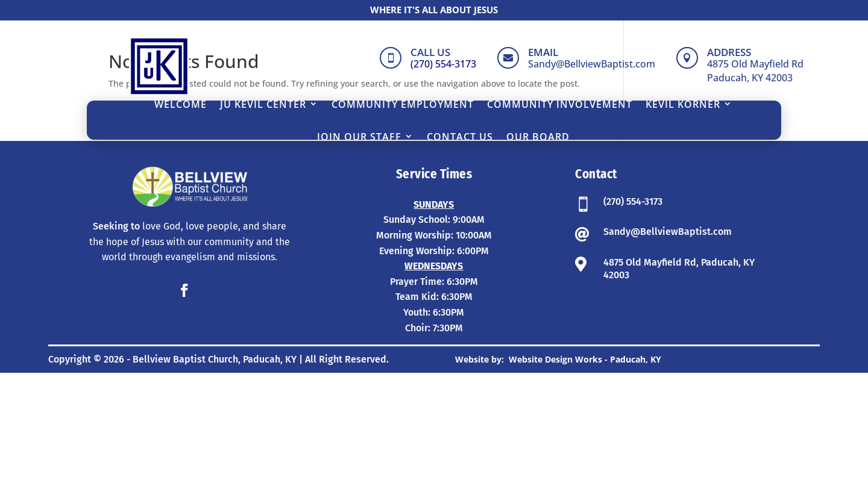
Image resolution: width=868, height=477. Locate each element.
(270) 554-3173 (633, 306)
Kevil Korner (683, 104)
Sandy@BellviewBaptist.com (668, 336)
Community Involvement (560, 104)
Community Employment (403, 104)
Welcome (181, 104)
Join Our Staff (359, 137)
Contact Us (460, 137)
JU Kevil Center (263, 104)
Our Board (538, 137)
